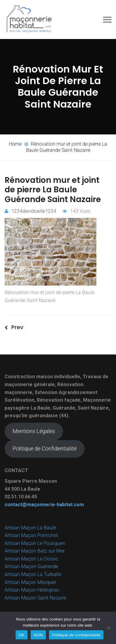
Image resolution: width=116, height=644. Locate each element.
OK (22, 635)
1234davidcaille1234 (30, 211)
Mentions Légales (34, 431)
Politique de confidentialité (76, 635)
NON (38, 635)
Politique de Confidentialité (45, 448)
